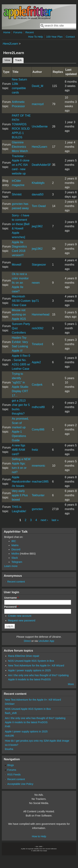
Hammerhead (41, 314)
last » (55, 520)
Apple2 (36, 362)
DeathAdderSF (41, 165)
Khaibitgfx (38, 183)
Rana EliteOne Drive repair (24, 656)
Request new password (22, 620)
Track (19, 60)
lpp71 (35, 301)
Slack (15, 558)
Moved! (17, 265)
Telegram (17, 562)
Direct (27, 641)
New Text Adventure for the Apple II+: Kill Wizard (36, 666)
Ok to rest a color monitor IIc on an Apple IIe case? (20, 283)
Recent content (16, 582)
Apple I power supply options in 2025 (29, 670)
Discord (16, 549)
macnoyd (38, 104)
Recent (30, 32)
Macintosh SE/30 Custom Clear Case (21, 301)
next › (44, 520)
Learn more (11, 566)
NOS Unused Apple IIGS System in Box (31, 661)
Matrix (15, 545)
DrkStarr (10, 704)
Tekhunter (38, 495)
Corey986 (38, 429)
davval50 (38, 194)
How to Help (39, 836)
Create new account (20, 616)
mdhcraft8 (38, 407)
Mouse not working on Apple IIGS (19, 314)
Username (11, 598)
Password (11, 607)
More (71, 684)
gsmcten (37, 509)
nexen (36, 283)
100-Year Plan (54, 37)
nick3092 (38, 328)
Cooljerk (37, 385)
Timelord (37, 344)
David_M (37, 86)
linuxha (9, 749)
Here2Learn (10, 44)
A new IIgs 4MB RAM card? (19, 450)
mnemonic (38, 466)
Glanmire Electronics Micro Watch (20, 147)
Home (7, 32)
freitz (35, 450)
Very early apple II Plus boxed (20, 495)
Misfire (15, 554)
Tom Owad (39, 206)
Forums (18, 32)
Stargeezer (39, 265)
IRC (14, 541)
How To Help (35, 37)
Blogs (11, 765)
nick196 (9, 736)
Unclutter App (46, 641)
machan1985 (40, 482)
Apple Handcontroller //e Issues (21, 482)
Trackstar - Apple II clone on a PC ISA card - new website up (21, 165)
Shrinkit (17, 194)
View (7, 60)
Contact (70, 37)
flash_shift (11, 713)
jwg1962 (37, 226)
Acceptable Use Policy (20, 784)
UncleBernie (40, 126)
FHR (8, 726)
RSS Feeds (14, 775)
